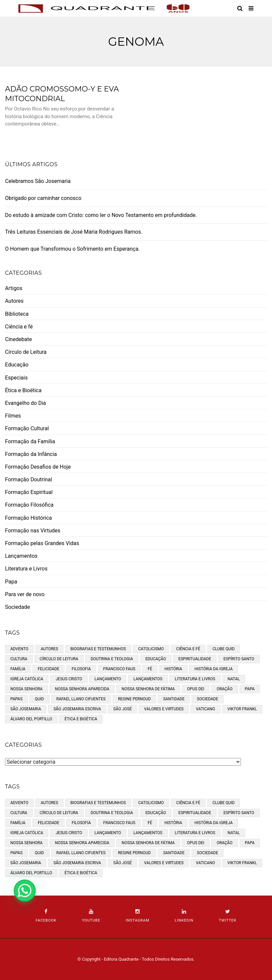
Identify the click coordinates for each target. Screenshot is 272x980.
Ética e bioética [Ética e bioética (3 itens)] (81, 719)
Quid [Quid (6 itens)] (39, 699)
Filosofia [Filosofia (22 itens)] (81, 669)
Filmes (13, 416)
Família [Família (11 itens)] (18, 669)
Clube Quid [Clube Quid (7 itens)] (224, 649)
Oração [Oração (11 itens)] (224, 689)
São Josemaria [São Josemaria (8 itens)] (26, 709)
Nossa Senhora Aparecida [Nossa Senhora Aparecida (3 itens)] (82, 689)
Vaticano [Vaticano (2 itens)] (205, 709)
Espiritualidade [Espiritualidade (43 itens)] (195, 659)
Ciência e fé (19, 327)
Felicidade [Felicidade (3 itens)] (49, 669)
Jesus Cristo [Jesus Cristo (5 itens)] (69, 679)
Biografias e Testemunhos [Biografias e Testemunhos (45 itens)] (98, 649)
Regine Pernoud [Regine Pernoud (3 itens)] (134, 699)
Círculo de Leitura (26, 352)
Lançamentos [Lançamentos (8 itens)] (148, 679)
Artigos (14, 288)
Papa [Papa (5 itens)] (250, 689)
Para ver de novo (25, 594)
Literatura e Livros (26, 569)
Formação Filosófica (29, 505)
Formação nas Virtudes (33, 531)
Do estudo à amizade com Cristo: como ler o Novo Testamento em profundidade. (101, 215)
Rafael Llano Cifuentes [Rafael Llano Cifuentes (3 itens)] (81, 699)
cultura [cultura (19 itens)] (19, 659)
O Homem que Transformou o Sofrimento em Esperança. (72, 249)
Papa (11, 582)
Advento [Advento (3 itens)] (19, 649)
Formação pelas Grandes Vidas (42, 543)
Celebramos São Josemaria (38, 181)
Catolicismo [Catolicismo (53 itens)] (151, 649)
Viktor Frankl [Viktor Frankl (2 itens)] (242, 709)
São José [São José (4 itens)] (122, 709)
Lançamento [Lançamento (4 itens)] (108, 679)
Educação (17, 365)
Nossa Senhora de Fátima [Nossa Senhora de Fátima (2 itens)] (148, 689)
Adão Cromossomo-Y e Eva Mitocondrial (62, 94)
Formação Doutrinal (29, 479)
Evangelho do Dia (26, 403)
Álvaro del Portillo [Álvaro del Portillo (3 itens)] (31, 719)
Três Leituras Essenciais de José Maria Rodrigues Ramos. (74, 232)
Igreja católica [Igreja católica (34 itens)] (27, 679)
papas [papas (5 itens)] (16, 699)
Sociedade (18, 607)
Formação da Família (30, 441)
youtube (91, 916)
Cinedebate (19, 339)
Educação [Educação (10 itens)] (156, 659)
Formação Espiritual (29, 492)
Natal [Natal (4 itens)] (234, 679)
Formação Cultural (27, 428)
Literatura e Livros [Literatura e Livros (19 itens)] (195, 679)
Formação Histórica (28, 518)
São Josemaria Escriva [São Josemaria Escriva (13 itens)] (77, 709)
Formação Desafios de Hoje (38, 467)
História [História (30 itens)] (173, 669)
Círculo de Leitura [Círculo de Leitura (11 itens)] (59, 659)
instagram (138, 916)
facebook (46, 916)
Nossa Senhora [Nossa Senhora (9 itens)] (26, 689)
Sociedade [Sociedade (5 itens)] (208, 699)
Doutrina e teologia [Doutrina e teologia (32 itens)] (112, 659)
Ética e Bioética (23, 390)
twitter (228, 916)
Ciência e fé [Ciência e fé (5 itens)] (188, 649)
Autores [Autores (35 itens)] (49, 649)
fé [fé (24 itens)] (150, 669)
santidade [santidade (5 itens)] (174, 699)
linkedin (184, 916)
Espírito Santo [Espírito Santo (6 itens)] (239, 659)
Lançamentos (21, 556)
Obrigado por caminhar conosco (43, 198)
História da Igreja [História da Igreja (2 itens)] (214, 669)
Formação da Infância (31, 454)
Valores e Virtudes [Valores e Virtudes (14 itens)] (164, 709)
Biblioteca (17, 314)
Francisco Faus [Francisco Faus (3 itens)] (119, 669)
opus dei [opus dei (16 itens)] (196, 689)
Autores (14, 301)
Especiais (16, 378)
